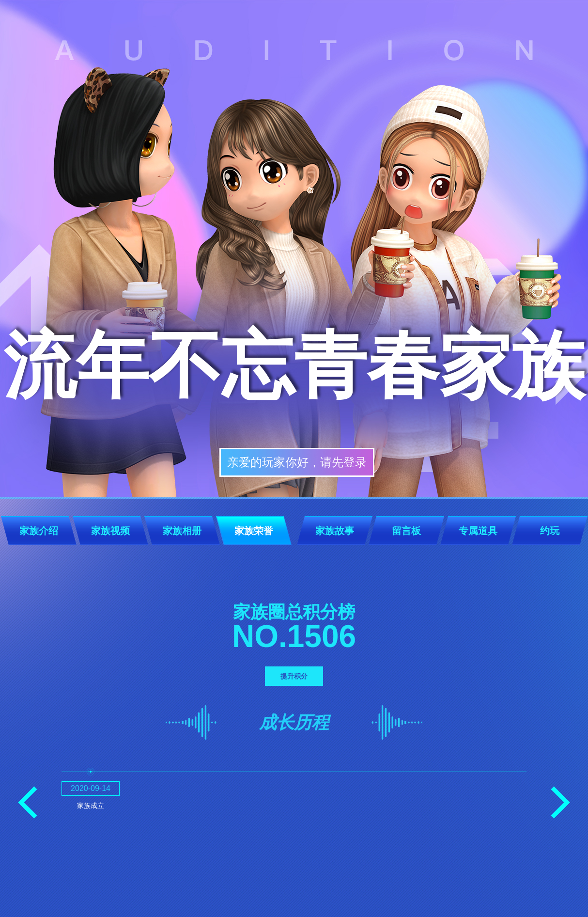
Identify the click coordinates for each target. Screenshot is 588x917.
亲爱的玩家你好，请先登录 (297, 462)
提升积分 (294, 676)
